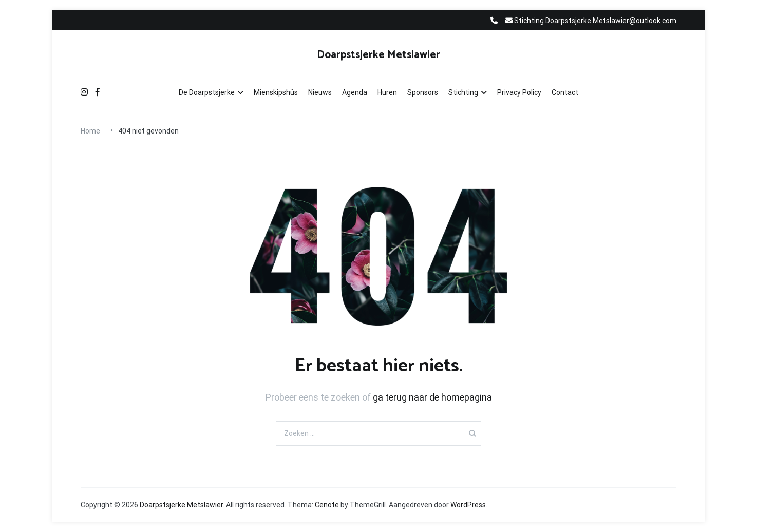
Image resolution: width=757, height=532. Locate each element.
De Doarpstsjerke (207, 92)
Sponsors (423, 92)
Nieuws (320, 92)
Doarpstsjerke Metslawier (379, 55)
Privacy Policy (519, 92)
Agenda (355, 92)
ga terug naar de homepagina (432, 397)
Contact (565, 92)
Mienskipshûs (276, 92)
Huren (387, 92)
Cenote (327, 505)
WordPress (468, 505)
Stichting (463, 92)
